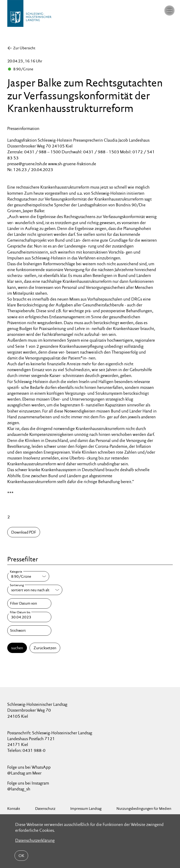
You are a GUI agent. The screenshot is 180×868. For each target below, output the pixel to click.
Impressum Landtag (86, 809)
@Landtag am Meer (24, 773)
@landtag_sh (19, 789)
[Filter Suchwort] (29, 631)
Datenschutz (45, 809)
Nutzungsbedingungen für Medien (144, 809)
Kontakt (14, 809)
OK (21, 856)
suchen (17, 648)
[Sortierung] (35, 590)
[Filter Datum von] (29, 603)
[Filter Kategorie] (28, 576)
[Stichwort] (29, 631)
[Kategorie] (28, 576)
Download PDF (24, 532)
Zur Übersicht (24, 48)
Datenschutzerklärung (35, 840)
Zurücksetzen (45, 648)
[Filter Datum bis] (29, 617)
